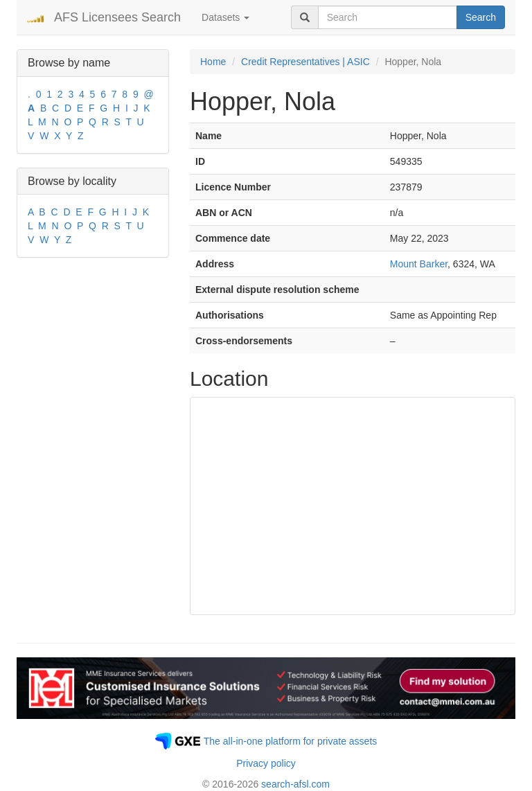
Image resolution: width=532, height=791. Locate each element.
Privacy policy (266, 763)
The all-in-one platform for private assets (291, 741)
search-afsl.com (295, 784)
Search (481, 17)
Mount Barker (419, 264)
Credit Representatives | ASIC (305, 62)
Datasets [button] (225, 17)
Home (213, 62)
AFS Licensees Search (117, 17)
